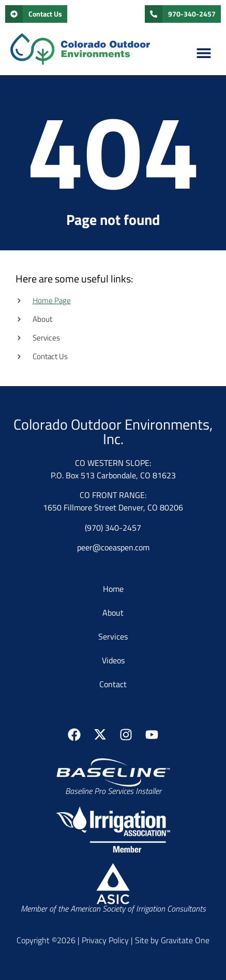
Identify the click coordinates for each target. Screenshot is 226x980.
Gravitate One (185, 940)
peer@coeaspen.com (113, 547)
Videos (113, 660)
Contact (113, 684)
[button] (204, 53)
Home (113, 589)
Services (113, 636)
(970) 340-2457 (113, 528)
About (113, 613)
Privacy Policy (105, 940)
